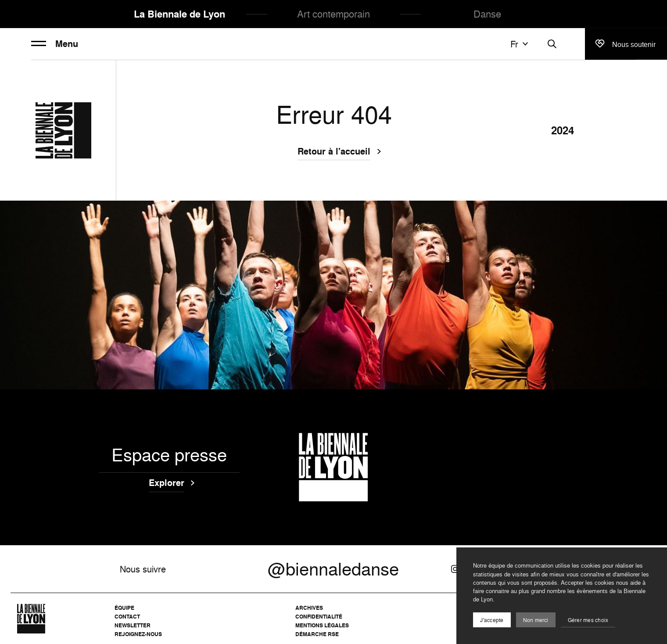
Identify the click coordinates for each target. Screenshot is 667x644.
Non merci (536, 620)
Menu (55, 44)
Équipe (124, 608)
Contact (127, 617)
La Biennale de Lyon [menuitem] (179, 14)
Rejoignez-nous (138, 634)
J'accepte (492, 620)
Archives (309, 608)
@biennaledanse (333, 569)
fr (520, 44)
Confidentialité (319, 617)
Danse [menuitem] (487, 14)
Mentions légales (322, 625)
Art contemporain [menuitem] (333, 14)
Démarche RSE (317, 634)
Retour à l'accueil (334, 152)
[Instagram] (455, 569)
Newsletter (133, 625)
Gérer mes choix (588, 620)
